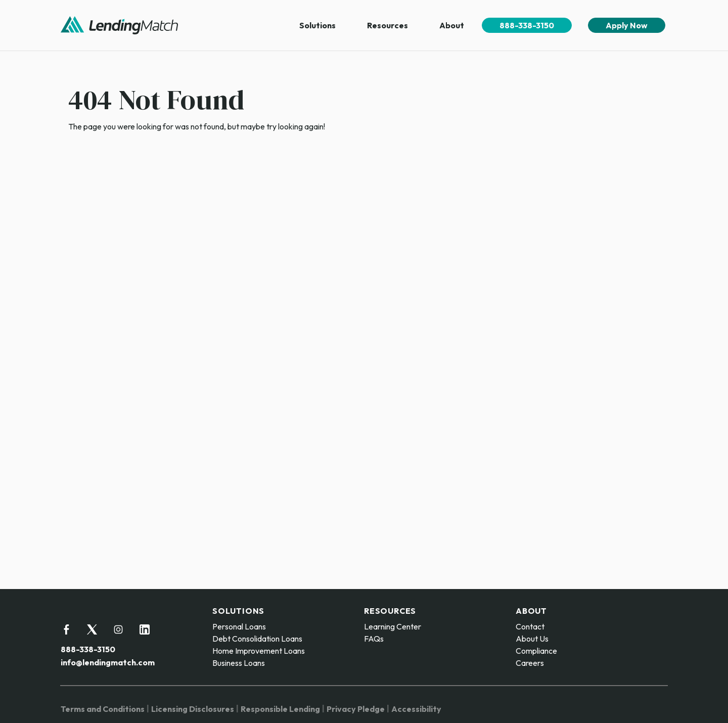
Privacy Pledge (356, 709)
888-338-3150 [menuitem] (527, 25)
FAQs (374, 639)
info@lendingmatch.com (108, 662)
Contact (530, 626)
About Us (532, 639)
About (452, 25)
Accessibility (416, 709)
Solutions (317, 25)
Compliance (536, 651)
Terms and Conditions (103, 709)
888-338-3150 (88, 649)
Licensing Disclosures (193, 709)
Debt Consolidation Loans (257, 639)
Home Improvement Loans (259, 651)
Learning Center (393, 626)
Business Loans (239, 663)
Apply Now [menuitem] (627, 25)
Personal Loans (239, 626)
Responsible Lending (280, 709)
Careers (530, 663)
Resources (388, 25)
